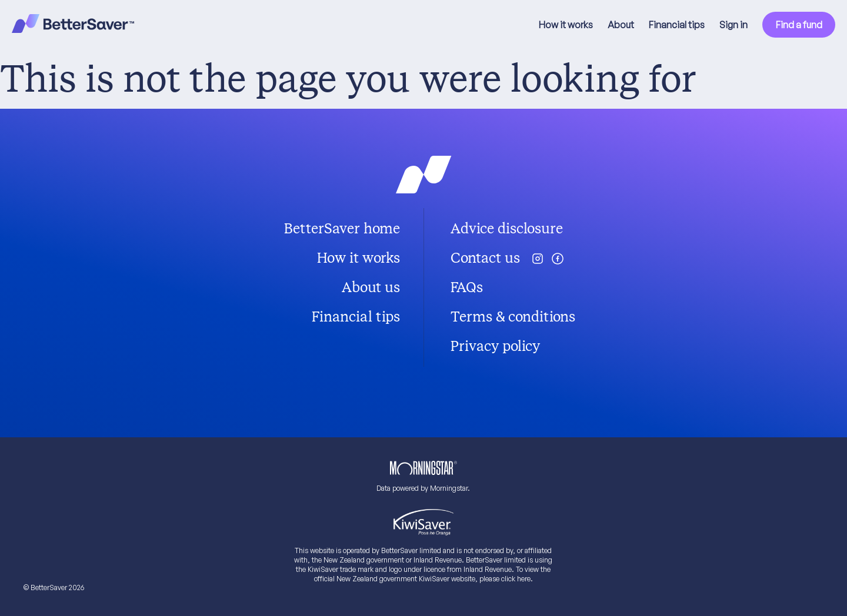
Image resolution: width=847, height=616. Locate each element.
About (621, 25)
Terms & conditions (513, 317)
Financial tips (677, 25)
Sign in (733, 25)
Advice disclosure (507, 229)
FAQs (467, 287)
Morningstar (449, 488)
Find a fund (799, 25)
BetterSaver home (342, 229)
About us (371, 287)
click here (516, 579)
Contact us (485, 258)
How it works (566, 25)
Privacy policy (495, 346)
